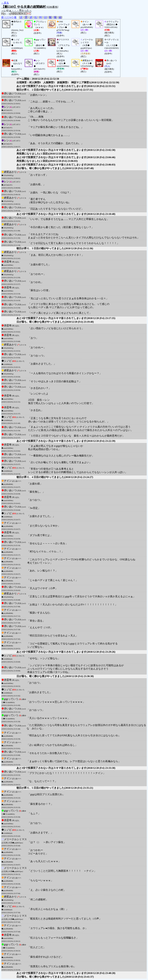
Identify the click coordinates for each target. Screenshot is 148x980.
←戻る (5, 3)
